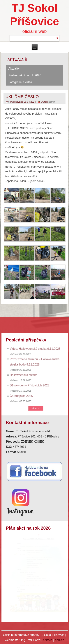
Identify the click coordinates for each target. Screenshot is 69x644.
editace (48, 640)
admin (52, 102)
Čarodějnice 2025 (23, 396)
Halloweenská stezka (25, 375)
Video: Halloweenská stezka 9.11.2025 (37, 349)
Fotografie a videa (20, 82)
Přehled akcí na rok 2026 (25, 75)
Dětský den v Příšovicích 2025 (31, 385)
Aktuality (14, 69)
